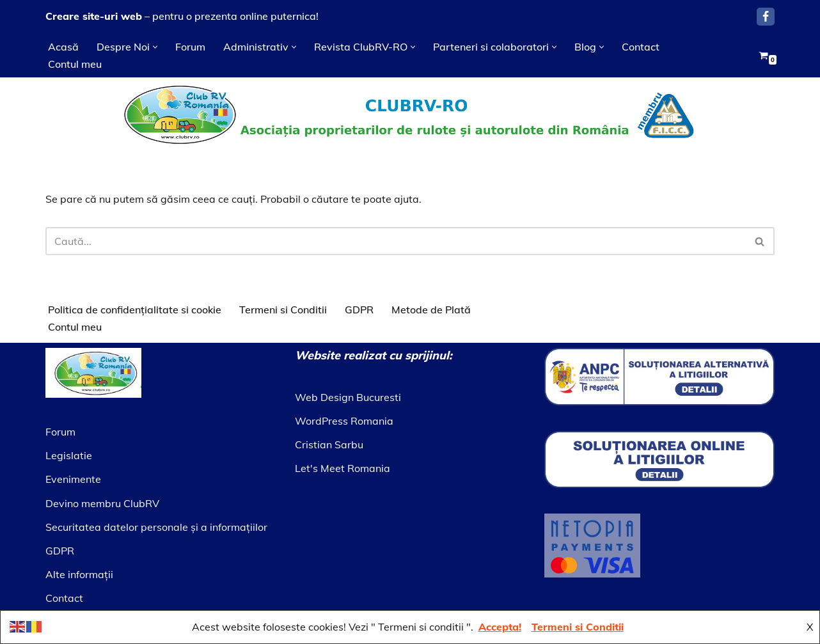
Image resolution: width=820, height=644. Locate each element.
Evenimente (73, 479)
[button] (155, 47)
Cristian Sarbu (329, 444)
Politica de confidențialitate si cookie (135, 310)
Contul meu (75, 64)
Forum (190, 47)
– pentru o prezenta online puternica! (182, 16)
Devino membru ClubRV (102, 503)
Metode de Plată (431, 310)
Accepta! (500, 627)
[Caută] (396, 241)
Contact (641, 47)
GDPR (359, 310)
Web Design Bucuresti (348, 397)
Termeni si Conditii (283, 310)
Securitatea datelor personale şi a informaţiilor (156, 527)
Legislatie (69, 455)
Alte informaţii (79, 574)
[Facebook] (766, 17)
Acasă (63, 47)
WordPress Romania (344, 421)
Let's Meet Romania (343, 468)
